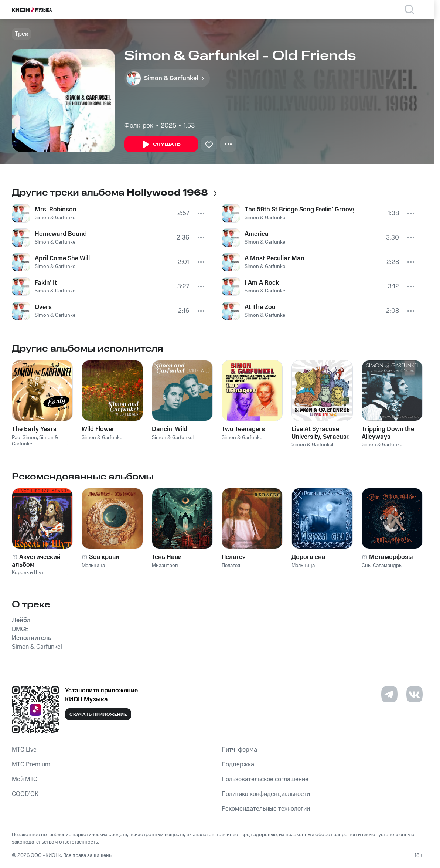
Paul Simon (24, 438)
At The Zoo (260, 307)
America (257, 234)
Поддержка (238, 764)
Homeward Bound (61, 234)
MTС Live (24, 750)
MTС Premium (31, 764)
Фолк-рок (139, 126)
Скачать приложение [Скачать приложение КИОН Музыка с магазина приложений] (98, 715)
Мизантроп (165, 566)
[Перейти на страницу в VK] (415, 694)
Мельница (93, 566)
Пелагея (231, 566)
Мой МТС (25, 779)
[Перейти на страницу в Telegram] (389, 694)
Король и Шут (28, 573)
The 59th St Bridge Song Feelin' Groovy (299, 210)
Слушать (161, 145)
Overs (43, 307)
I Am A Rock (262, 283)
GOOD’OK (25, 794)
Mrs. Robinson (56, 210)
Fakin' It (46, 283)
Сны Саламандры (382, 566)
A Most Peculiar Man (274, 258)
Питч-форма (239, 750)
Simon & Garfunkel (56, 218)
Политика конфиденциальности (266, 794)
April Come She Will (62, 258)
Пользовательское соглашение (265, 779)
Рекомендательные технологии (266, 809)
